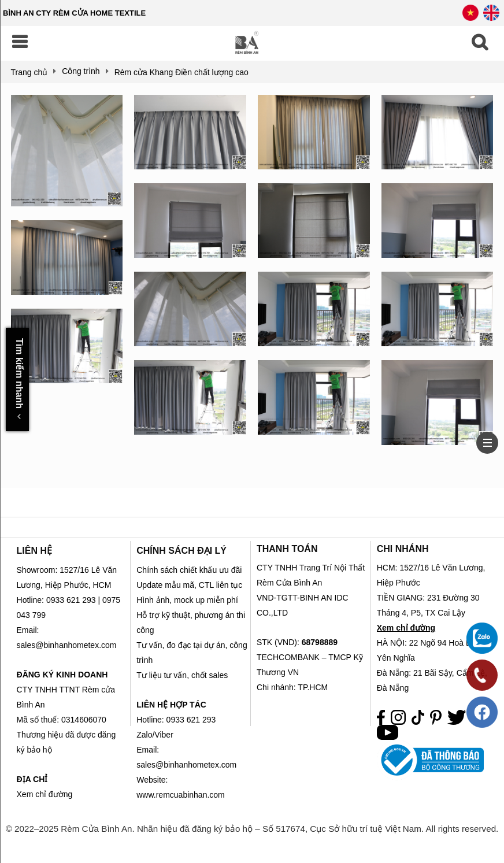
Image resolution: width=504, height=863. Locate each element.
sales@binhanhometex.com (186, 765)
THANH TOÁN (287, 549)
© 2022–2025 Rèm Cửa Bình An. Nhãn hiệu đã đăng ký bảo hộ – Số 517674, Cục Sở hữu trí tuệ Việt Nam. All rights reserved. (252, 829)
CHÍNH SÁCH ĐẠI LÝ (181, 551)
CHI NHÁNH (403, 549)
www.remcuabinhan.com (181, 795)
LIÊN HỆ (34, 551)
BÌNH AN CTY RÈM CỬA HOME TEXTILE (74, 13)
